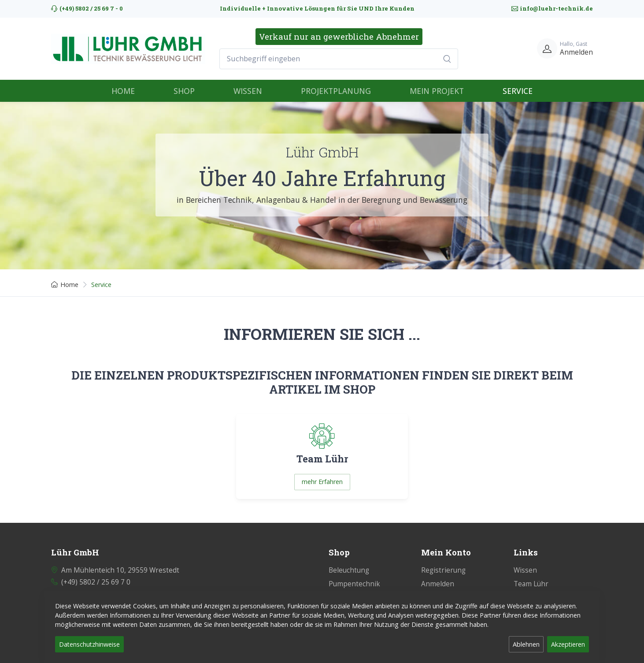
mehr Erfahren (322, 482)
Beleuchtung (349, 570)
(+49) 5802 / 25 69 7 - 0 (87, 8)
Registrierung (443, 570)
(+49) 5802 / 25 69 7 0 (96, 582)
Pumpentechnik (354, 584)
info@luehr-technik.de (552, 8)
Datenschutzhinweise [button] (89, 644)
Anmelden (438, 584)
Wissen (525, 570)
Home (65, 285)
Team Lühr (531, 584)
